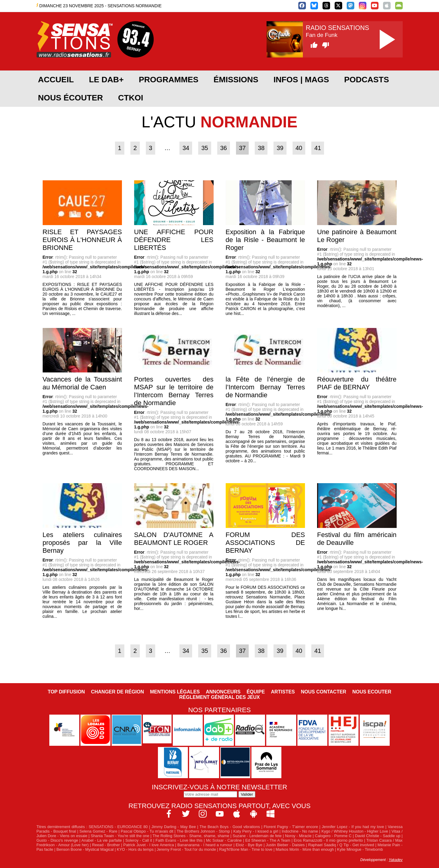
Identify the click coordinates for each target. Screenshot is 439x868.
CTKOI (131, 98)
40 (299, 148)
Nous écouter (71, 98)
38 (261, 148)
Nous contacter (324, 692)
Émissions (236, 80)
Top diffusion (66, 692)
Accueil (56, 80)
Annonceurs (223, 692)
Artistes (283, 692)
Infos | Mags (301, 80)
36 (224, 148)
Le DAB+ (106, 80)
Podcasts (367, 80)
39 (280, 148)
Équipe (256, 692)
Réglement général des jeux (219, 697)
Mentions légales (175, 692)
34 (186, 148)
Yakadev (396, 860)
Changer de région (118, 692)
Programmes (169, 80)
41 (318, 148)
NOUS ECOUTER (372, 692)
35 (205, 148)
